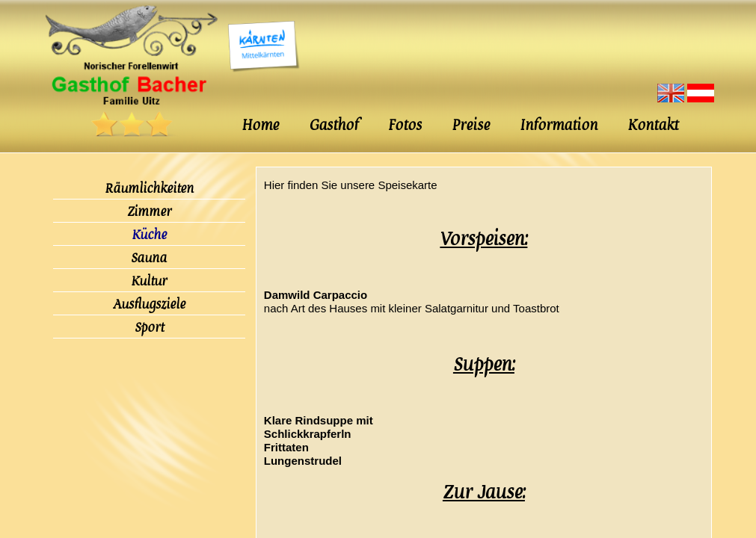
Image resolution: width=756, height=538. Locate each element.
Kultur (149, 281)
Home (260, 125)
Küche (149, 235)
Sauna (149, 258)
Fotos (405, 125)
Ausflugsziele (149, 304)
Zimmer (149, 211)
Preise (471, 125)
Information (559, 125)
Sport (149, 327)
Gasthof (334, 125)
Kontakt (653, 125)
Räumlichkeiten (149, 188)
